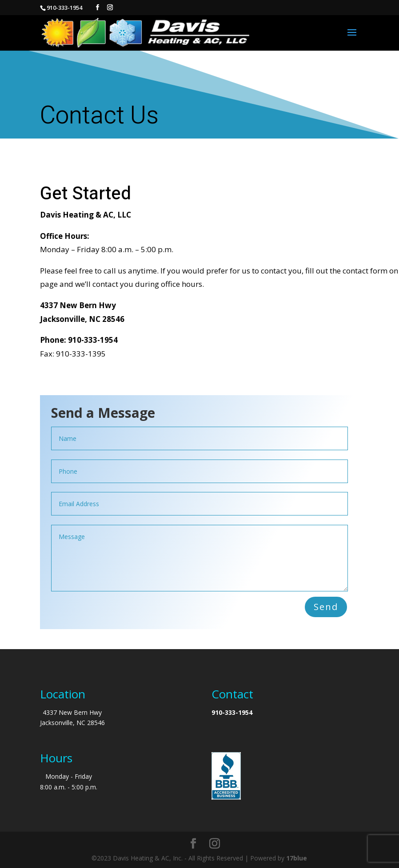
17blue (297, 858)
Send (326, 607)
